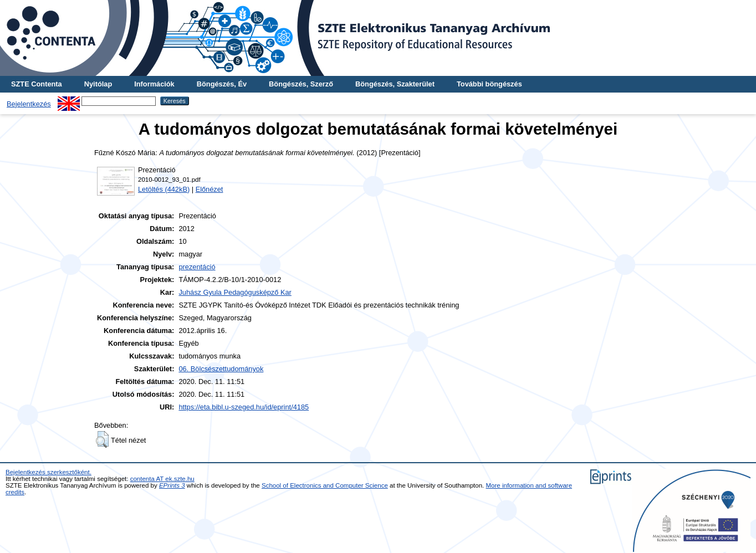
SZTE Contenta (37, 84)
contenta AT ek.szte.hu (162, 479)
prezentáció (197, 267)
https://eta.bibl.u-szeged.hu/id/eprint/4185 (244, 407)
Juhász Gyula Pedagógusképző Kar (235, 292)
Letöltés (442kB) (164, 189)
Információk (154, 84)
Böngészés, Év (222, 84)
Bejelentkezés (29, 104)
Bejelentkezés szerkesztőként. (48, 472)
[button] (102, 439)
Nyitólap (98, 84)
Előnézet (210, 189)
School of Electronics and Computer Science (325, 485)
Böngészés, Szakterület (395, 84)
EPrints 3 (172, 485)
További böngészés (489, 84)
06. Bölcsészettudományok (221, 369)
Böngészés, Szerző (301, 84)
